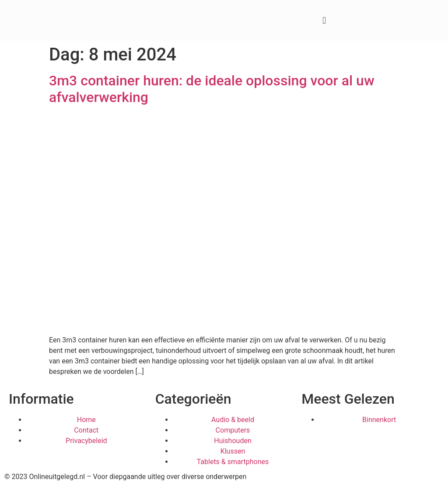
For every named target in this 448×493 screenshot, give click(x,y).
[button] (324, 20)
